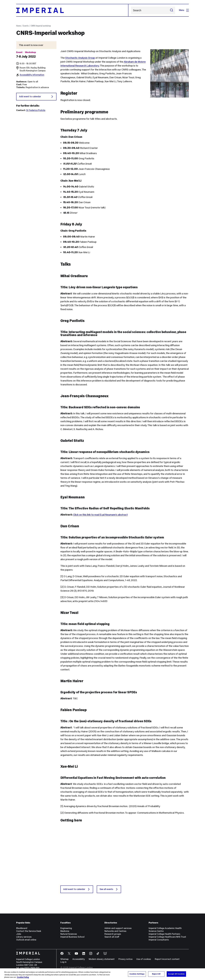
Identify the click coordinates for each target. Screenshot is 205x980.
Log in (63, 962)
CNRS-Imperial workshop (41, 26)
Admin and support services (118, 928)
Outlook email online (26, 940)
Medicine (65, 931)
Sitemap (64, 959)
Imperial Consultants (159, 940)
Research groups (113, 934)
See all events (109, 889)
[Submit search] (172, 10)
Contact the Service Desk (29, 931)
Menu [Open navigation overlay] (184, 10)
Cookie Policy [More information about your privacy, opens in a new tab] (23, 978)
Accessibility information (32, 75)
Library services (24, 937)
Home (19, 26)
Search (131, 10)
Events (26, 26)
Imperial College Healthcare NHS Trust (167, 937)
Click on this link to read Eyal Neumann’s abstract (100, 515)
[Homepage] (72, 10)
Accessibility (79, 959)
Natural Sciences (69, 934)
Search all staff (112, 937)
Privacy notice (125, 959)
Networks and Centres (115, 931)
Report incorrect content (167, 959)
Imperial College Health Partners (164, 934)
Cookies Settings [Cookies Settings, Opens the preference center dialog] (137, 975)
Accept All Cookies (176, 975)
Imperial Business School (72, 937)
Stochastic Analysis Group (80, 58)
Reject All (156, 975)
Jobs (19, 934)
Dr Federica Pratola (36, 110)
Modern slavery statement (102, 959)
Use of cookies (144, 959)
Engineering (66, 928)
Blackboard (22, 928)
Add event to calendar (36, 97)
